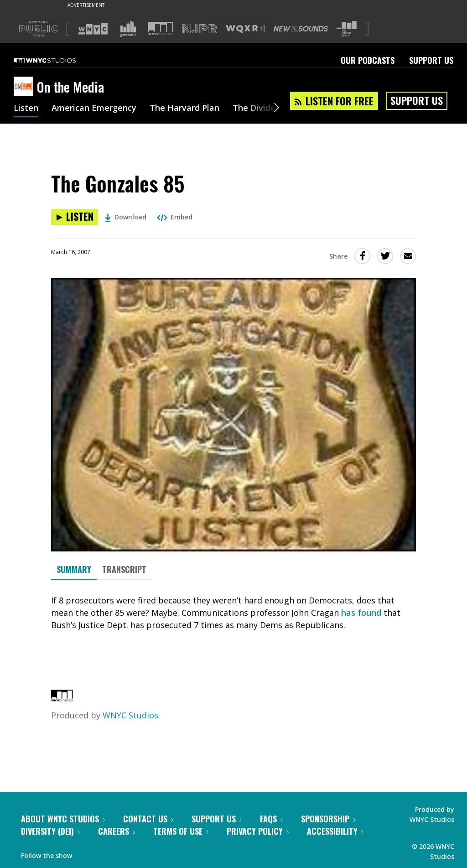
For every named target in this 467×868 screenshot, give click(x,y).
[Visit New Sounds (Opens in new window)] (301, 29)
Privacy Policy (258, 831)
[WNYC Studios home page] (56, 60)
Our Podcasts (368, 60)
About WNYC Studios (63, 819)
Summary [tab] (74, 569)
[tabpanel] (233, 613)
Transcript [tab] (124, 569)
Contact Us (148, 819)
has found (361, 613)
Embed (175, 217)
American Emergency (94, 109)
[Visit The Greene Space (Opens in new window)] (347, 29)
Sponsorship (328, 819)
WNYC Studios (130, 715)
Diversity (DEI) (50, 831)
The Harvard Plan (184, 109)
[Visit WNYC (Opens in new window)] (93, 29)
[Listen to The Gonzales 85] (75, 217)
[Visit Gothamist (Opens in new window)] (128, 29)
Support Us (431, 60)
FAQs (271, 819)
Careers (117, 831)
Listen (26, 109)
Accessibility (335, 831)
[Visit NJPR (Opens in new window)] (200, 29)
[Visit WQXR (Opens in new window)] (245, 29)
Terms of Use (181, 831)
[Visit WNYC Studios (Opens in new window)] (161, 29)
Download (126, 217)
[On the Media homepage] (25, 87)
